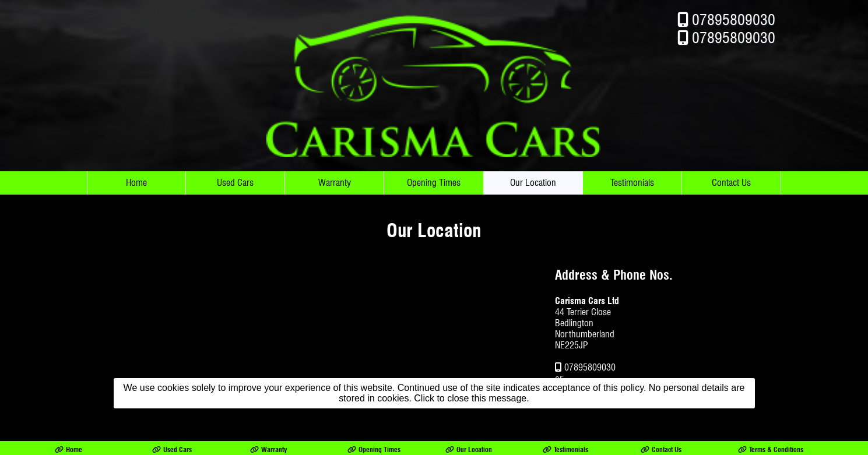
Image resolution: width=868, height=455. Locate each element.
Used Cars (235, 183)
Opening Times (434, 183)
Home (136, 183)
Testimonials (632, 183)
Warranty (335, 183)
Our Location (533, 183)
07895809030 (734, 20)
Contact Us (731, 183)
